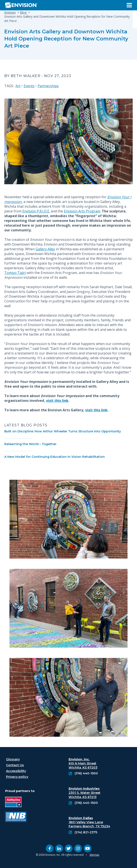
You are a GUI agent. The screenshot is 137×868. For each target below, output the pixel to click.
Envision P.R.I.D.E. (36, 211)
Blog (23, 12)
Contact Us (15, 765)
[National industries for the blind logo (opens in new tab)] (16, 817)
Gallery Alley (45, 249)
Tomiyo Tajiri (15, 273)
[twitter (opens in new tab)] (69, 848)
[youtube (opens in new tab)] (88, 848)
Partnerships (48, 86)
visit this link (57, 401)
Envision (10, 12)
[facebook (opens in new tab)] (50, 848)
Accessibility (16, 771)
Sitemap (94, 855)
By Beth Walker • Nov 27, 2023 (38, 76)
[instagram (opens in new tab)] (78, 848)
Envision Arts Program (82, 211)
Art (18, 86)
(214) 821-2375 (86, 832)
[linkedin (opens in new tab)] (59, 848)
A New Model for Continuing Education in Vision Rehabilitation (55, 457)
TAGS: (9, 86)
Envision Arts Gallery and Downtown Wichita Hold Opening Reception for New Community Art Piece (66, 39)
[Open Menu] (129, 5)
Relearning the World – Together (30, 444)
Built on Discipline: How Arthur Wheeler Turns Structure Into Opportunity (63, 431)
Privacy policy (17, 777)
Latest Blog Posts (26, 425)
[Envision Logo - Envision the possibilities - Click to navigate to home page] (23, 5)
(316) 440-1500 (86, 773)
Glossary (13, 759)
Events (29, 86)
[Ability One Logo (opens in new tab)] (16, 802)
